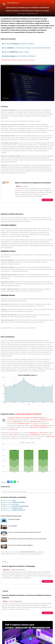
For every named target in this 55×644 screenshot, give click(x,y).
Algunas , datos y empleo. (16, 52)
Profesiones (23, 14)
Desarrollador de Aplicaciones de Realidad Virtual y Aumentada (27, 539)
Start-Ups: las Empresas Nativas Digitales (21, 545)
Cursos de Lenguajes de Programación (24, 328)
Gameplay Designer (14, 519)
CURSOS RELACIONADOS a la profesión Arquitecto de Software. (19, 60)
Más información (47, 200)
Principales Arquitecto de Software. (18, 44)
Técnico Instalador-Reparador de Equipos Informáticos (25, 532)
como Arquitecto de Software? (19, 56)
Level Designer (13, 526)
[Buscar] (51, 3)
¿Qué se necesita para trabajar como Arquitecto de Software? (27, 48)
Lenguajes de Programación (32, 14)
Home (19, 14)
